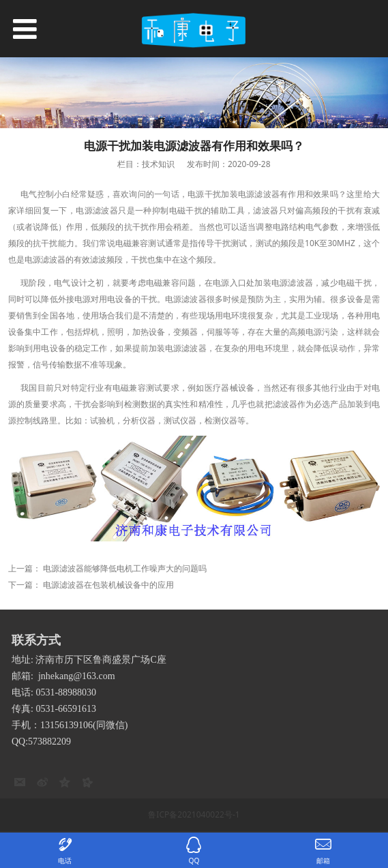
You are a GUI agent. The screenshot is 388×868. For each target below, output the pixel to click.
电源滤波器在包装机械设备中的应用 (108, 585)
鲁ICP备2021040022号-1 (194, 814)
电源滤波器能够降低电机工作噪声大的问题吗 (125, 568)
